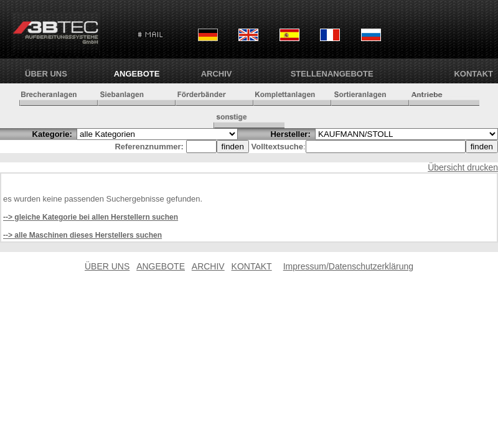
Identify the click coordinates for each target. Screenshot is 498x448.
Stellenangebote (332, 74)
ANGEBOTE (137, 74)
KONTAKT (473, 74)
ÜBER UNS (46, 74)
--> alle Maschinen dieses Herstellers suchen (82, 235)
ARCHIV (217, 74)
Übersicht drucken (463, 167)
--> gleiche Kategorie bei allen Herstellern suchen (91, 217)
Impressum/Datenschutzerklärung (348, 266)
